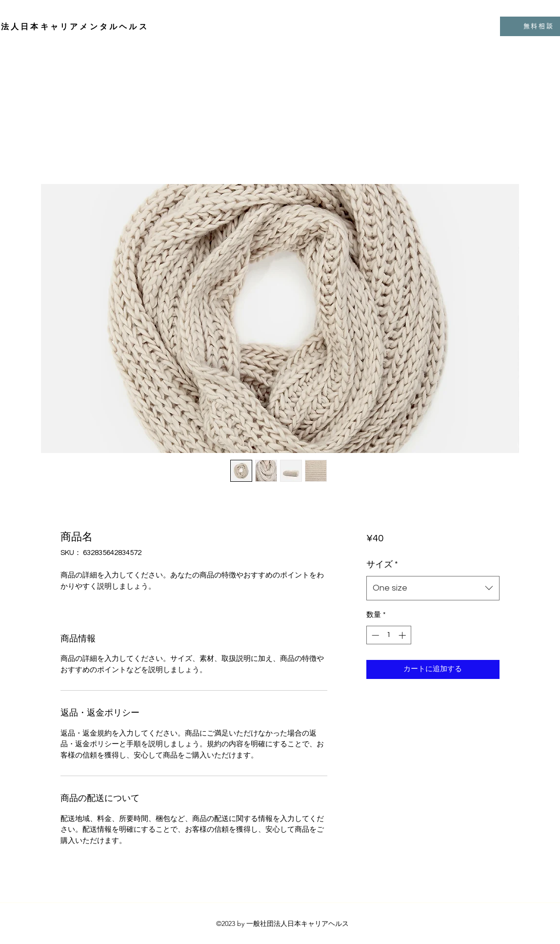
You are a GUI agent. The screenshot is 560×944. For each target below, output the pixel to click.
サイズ (382, 564)
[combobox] (433, 588)
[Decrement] (374, 635)
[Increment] (403, 635)
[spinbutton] (389, 635)
